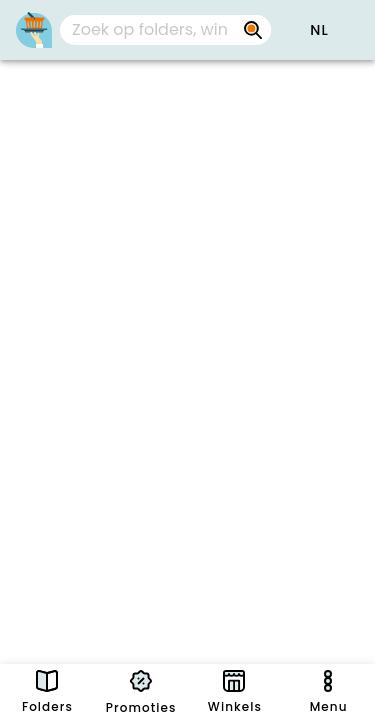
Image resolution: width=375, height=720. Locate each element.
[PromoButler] (34, 30)
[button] (319, 30)
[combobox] (165, 30)
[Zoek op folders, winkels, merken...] (149, 30)
